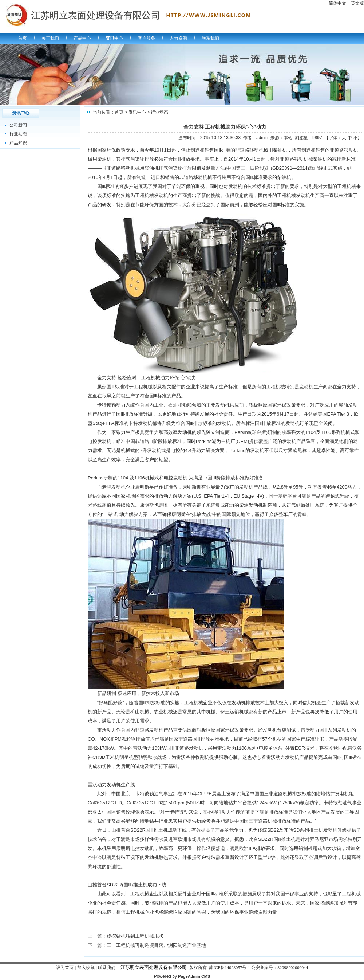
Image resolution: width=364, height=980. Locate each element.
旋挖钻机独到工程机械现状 (135, 936)
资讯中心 (114, 38)
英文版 (357, 3)
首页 (23, 38)
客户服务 (146, 38)
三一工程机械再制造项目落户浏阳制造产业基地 (156, 945)
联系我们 (210, 38)
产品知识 (18, 143)
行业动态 (18, 134)
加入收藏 (86, 968)
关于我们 (50, 38)
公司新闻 (18, 125)
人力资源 (178, 38)
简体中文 (337, 3)
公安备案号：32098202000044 (280, 968)
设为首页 (65, 968)
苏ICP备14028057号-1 (230, 968)
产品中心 (82, 38)
